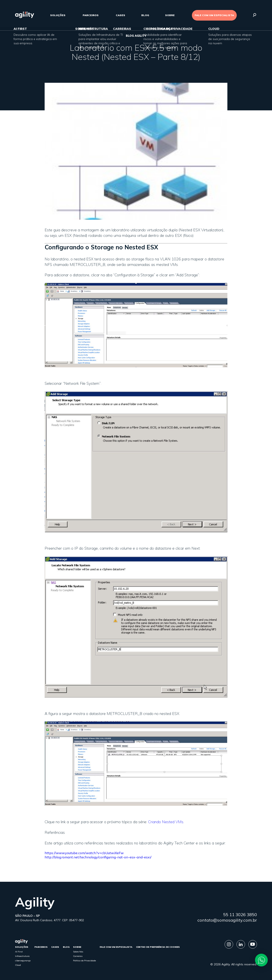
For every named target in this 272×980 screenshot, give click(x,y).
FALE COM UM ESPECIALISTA (214, 15)
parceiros (91, 15)
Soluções (58, 15)
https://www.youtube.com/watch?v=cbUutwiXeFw (84, 853)
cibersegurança (23, 961)
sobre (170, 15)
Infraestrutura (22, 956)
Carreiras (78, 956)
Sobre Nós (78, 952)
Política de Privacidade (84, 961)
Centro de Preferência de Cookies (158, 947)
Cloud (18, 965)
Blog (145, 15)
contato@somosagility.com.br (227, 920)
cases (120, 15)
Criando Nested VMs (166, 822)
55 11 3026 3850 (240, 915)
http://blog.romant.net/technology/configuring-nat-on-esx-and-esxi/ (98, 857)
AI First (19, 952)
